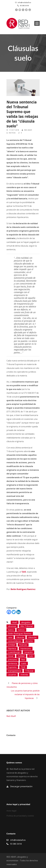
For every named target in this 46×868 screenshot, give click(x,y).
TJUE (23, 667)
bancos (21, 630)
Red (23, 660)
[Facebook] (9, 612)
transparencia (15, 671)
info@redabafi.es (24, 2)
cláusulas (32, 637)
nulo (31, 656)
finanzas (23, 645)
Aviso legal (11, 811)
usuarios (12, 675)
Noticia (12, 133)
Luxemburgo (14, 652)
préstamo (13, 660)
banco (11, 630)
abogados (26, 622)
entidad (12, 645)
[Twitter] (14, 612)
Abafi (15, 622)
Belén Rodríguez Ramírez (20, 634)
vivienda (24, 675)
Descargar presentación (21, 786)
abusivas (12, 626)
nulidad (21, 656)
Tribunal (29, 671)
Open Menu (37, 23)
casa (10, 637)
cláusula (20, 637)
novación (28, 652)
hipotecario (26, 648)
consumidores (15, 641)
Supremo (12, 667)
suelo (24, 663)
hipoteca (12, 648)
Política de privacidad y (20, 816)
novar (11, 656)
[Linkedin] (18, 612)
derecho (29, 641)
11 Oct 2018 (14, 130)
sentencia (13, 663)
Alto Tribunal (27, 626)
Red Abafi (28, 130)
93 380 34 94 (24, 6)
